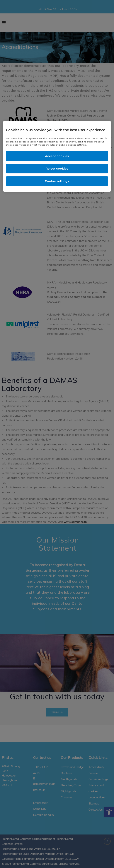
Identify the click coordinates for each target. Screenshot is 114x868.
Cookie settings (57, 181)
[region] (57, 156)
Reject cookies (57, 169)
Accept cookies (57, 156)
